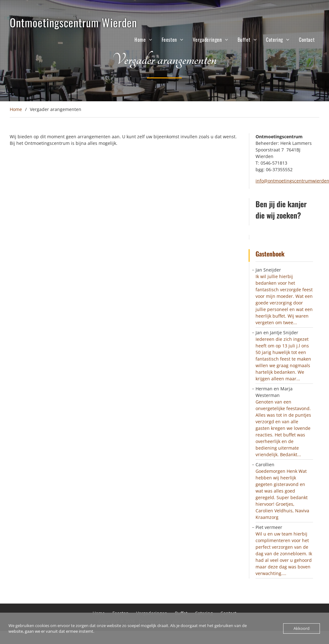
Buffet (244, 40)
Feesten (169, 40)
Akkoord (302, 628)
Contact (307, 40)
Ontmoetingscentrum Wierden (73, 22)
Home (140, 40)
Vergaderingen (207, 40)
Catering (275, 40)
